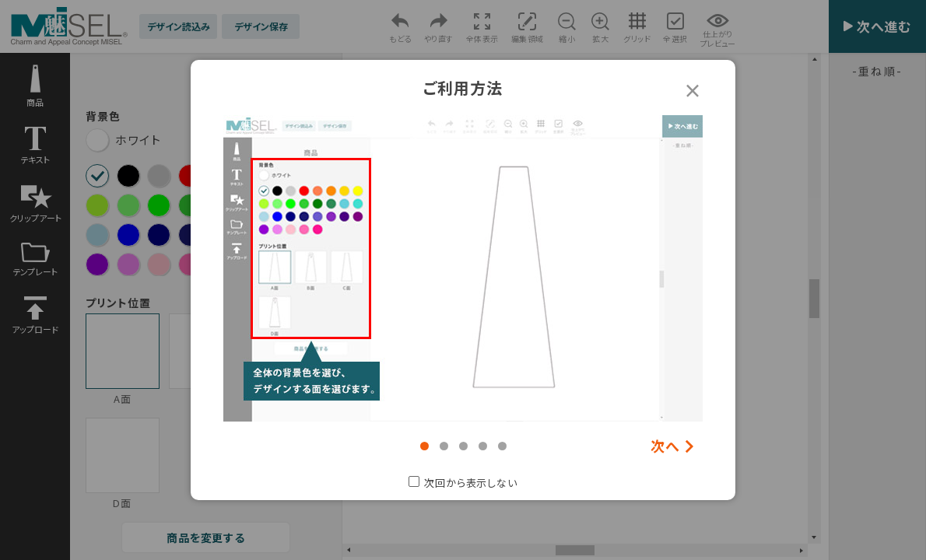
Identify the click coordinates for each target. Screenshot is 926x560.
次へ (665, 446)
